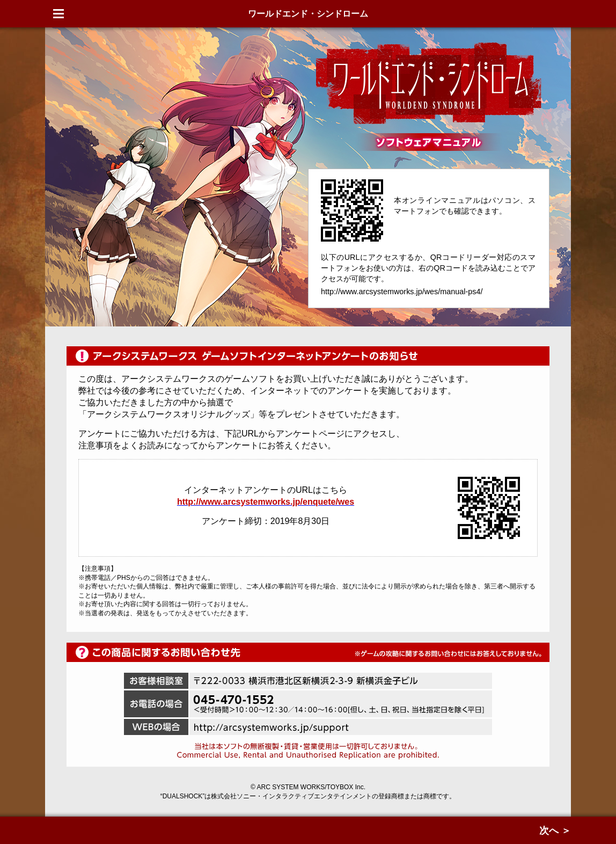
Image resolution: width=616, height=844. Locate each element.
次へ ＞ (555, 831)
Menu (58, 14)
